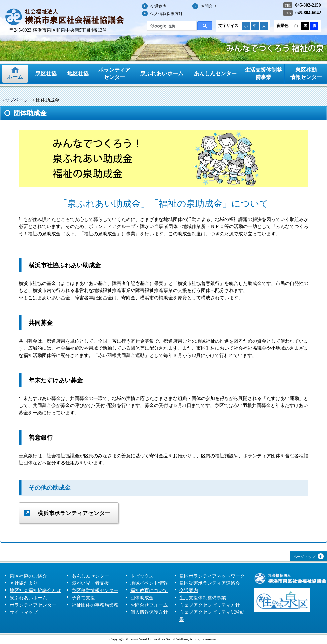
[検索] (171, 26)
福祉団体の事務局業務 (95, 605)
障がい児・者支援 (90, 583)
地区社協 (78, 74)
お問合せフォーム (149, 605)
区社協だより (24, 583)
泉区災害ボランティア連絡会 (210, 583)
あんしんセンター (215, 74)
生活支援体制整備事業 (263, 74)
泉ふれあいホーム (162, 74)
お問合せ (209, 6)
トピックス (142, 576)
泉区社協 (46, 74)
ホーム (15, 77)
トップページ (14, 100)
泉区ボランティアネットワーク (212, 576)
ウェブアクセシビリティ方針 (210, 605)
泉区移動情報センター (306, 74)
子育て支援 (83, 598)
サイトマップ (24, 612)
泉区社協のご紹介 (28, 576)
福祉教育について (149, 590)
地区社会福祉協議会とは (35, 590)
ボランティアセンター (114, 74)
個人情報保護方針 (167, 14)
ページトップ (304, 557)
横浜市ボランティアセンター (74, 513)
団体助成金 (142, 598)
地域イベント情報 (149, 583)
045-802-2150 (308, 5)
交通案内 (158, 6)
